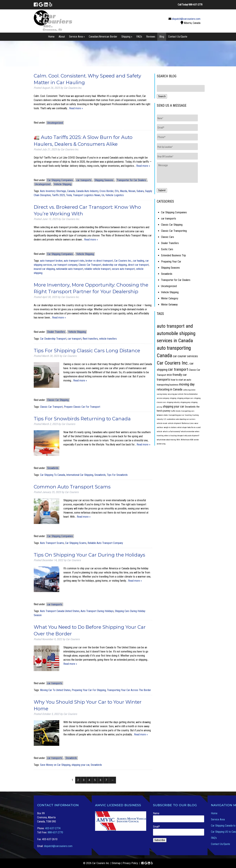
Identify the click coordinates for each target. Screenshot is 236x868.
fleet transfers (90, 339)
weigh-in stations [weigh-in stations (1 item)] (170, 427)
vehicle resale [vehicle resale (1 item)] (162, 423)
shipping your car (81, 765)
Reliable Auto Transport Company (105, 543)
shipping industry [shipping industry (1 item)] (173, 402)
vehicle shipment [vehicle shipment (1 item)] (174, 423)
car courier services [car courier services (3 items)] (185, 356)
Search (162, 96)
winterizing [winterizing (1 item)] (161, 444)
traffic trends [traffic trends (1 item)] (176, 411)
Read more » (76, 108)
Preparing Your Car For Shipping (89, 690)
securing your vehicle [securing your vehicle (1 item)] (176, 394)
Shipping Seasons (104, 180)
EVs (117, 191)
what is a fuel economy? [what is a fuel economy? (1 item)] (172, 432)
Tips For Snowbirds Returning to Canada (82, 419)
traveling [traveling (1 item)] (188, 415)
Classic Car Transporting (174, 231)
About (62, 37)
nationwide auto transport (70, 269)
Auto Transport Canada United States (60, 611)
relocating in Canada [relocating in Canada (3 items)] (170, 389)
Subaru (140, 191)
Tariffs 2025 (58, 195)
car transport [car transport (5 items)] (178, 369)
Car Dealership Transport (53, 339)
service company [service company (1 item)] (163, 398)
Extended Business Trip (173, 255)
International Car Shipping (80, 475)
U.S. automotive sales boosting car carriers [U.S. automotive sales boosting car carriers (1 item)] (179, 419)
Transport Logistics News (87, 195)
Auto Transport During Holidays (97, 611)
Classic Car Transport (90, 265)
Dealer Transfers (56, 332)
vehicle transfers (108, 339)
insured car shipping (44, 269)
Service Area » (77, 37)
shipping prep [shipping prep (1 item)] (185, 402)
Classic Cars (168, 237)
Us (103, 195)
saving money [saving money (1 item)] (162, 394)
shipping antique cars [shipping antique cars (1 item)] (185, 398)
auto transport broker (51, 261)
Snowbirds (53, 468)
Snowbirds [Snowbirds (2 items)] (190, 407)
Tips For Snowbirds (117, 475)
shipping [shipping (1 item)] (173, 398)
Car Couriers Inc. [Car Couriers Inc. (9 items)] (173, 363)
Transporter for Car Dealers (131, 180)
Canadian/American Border (103, 37)
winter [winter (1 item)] (197, 440)
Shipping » (127, 37)
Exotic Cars (167, 249)
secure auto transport (123, 269)
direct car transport (138, 265)
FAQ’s (139, 37)
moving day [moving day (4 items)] (187, 384)
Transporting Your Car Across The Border (129, 690)
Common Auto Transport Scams (72, 487)
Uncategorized (55, 123)
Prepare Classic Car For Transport (82, 407)
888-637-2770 (55, 832)
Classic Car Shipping (58, 400)
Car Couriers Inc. (123, 261)
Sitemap (116, 863)
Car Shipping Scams (76, 543)
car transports (84, 180)
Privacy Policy (130, 863)
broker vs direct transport (99, 261)
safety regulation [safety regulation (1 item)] (189, 390)
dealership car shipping (115, 265)
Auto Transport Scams (52, 543)
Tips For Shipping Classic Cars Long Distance (87, 351)
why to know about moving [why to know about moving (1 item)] (166, 440)
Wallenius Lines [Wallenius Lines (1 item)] (188, 423)
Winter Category (170, 298)
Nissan (132, 191)
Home (51, 37)
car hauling (139, 261)
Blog (162, 37)
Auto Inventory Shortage (53, 191)
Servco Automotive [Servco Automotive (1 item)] (191, 394)
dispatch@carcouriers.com (186, 19)
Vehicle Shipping (63, 184)
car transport (75, 339)
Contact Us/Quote (178, 37)
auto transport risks (74, 261)
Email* (179, 830)
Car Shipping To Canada (53, 475)
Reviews (151, 37)
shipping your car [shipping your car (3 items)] (173, 406)
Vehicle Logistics (115, 195)
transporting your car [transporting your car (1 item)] (176, 415)
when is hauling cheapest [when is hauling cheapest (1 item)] (174, 436)
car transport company (65, 265)
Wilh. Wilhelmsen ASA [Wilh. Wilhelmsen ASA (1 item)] (185, 440)
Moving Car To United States (55, 690)
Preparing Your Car (171, 262)
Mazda (124, 191)
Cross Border (106, 191)
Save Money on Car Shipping (55, 765)
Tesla (69, 195)
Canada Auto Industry (87, 191)
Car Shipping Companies (60, 180)
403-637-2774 (53, 828)
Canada (71, 191)
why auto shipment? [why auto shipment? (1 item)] (192, 436)
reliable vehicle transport (97, 269)
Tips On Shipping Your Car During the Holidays (89, 555)
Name (179, 817)
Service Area (218, 819)
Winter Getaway (169, 305)
